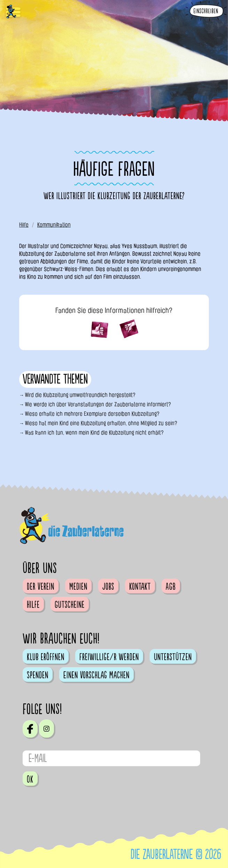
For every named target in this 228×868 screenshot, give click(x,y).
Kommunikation (54, 225)
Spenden (38, 675)
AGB (171, 587)
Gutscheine (70, 605)
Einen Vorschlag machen (96, 675)
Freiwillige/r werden (109, 657)
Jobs (108, 587)
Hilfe (24, 225)
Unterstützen (173, 657)
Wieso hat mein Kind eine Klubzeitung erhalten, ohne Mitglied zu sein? (101, 423)
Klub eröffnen (46, 657)
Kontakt (140, 587)
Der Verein (41, 587)
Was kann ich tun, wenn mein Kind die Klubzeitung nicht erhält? (94, 433)
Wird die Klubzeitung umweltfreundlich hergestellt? (80, 395)
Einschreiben (206, 11)
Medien (78, 587)
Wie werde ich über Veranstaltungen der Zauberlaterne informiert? (98, 404)
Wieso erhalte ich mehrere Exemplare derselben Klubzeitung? (92, 414)
